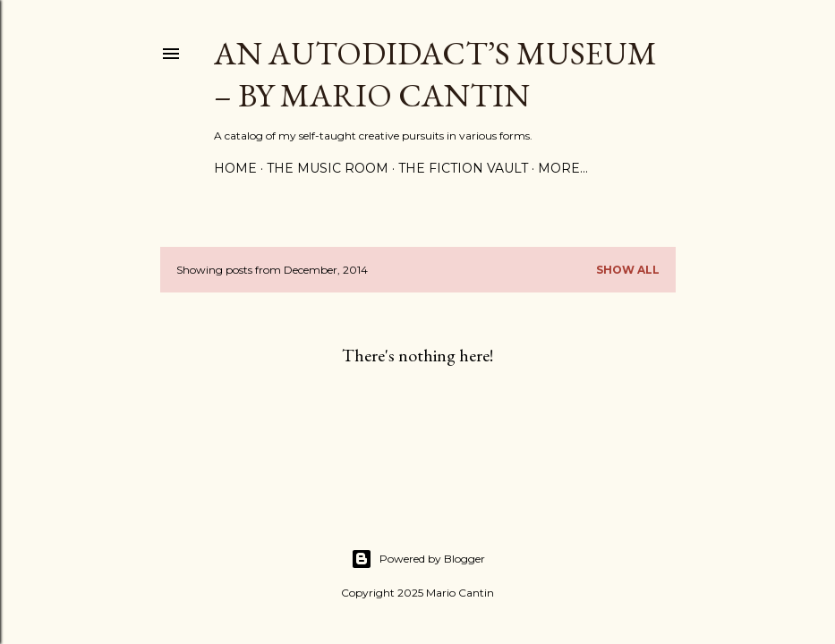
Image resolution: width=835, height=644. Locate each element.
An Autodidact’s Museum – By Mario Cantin (435, 74)
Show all (628, 270)
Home (235, 168)
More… (563, 168)
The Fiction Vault (463, 168)
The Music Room (328, 168)
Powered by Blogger (418, 559)
